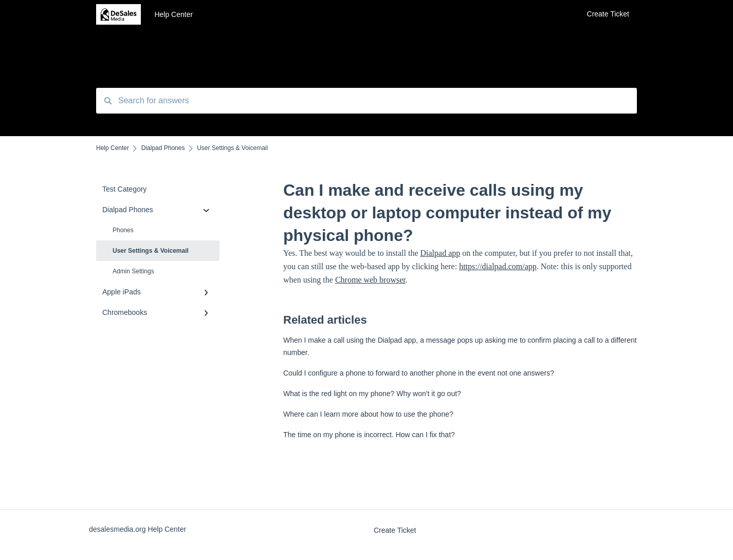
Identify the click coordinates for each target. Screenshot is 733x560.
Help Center (173, 14)
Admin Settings (133, 271)
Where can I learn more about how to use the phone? (368, 414)
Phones (123, 230)
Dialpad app (441, 253)
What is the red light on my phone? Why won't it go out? (372, 394)
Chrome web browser (370, 280)
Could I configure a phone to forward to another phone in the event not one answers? (419, 373)
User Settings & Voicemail (151, 251)
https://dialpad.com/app (498, 266)
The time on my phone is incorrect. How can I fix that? (369, 435)
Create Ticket (395, 530)
